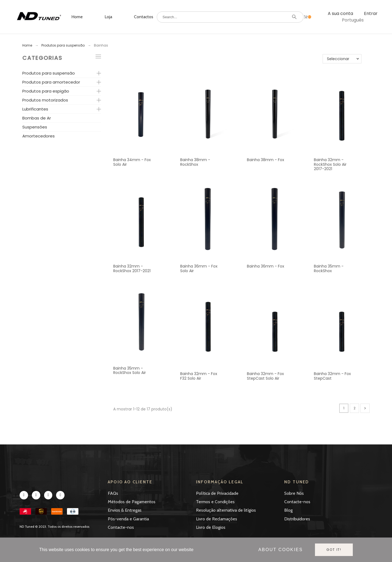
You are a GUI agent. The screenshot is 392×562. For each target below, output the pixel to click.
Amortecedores (39, 136)
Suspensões (35, 127)
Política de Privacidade (217, 493)
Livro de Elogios (211, 527)
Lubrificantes (35, 109)
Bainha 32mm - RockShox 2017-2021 (132, 268)
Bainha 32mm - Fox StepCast (332, 376)
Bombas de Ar (37, 118)
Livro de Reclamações (217, 519)
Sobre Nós (294, 493)
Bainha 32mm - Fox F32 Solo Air (199, 376)
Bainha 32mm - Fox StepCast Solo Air (265, 376)
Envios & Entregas (125, 510)
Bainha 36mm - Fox (266, 266)
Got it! (334, 550)
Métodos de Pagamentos (132, 502)
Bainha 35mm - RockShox (329, 268)
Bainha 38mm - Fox (266, 160)
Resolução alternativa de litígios (226, 510)
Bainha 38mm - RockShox (195, 162)
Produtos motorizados (45, 100)
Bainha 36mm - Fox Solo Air (199, 268)
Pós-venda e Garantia (128, 519)
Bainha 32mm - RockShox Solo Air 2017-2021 (330, 164)
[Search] (230, 17)
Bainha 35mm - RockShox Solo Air (130, 371)
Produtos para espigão (46, 91)
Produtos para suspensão (49, 73)
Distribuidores (297, 519)
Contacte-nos (121, 527)
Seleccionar (338, 59)
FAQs (113, 493)
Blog (288, 510)
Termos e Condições (215, 502)
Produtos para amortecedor (51, 82)
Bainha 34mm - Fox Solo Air (132, 162)
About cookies (281, 550)
